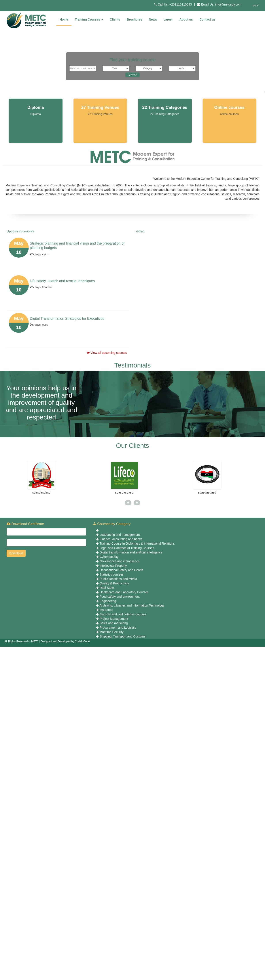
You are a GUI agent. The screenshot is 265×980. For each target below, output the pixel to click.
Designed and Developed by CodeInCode (65, 641)
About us (186, 19)
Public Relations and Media (118, 579)
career (168, 19)
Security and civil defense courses (123, 614)
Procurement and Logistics (118, 628)
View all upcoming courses (107, 353)
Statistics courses (112, 574)
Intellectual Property (113, 566)
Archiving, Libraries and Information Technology (132, 605)
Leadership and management (120, 535)
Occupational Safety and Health (121, 570)
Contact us (207, 19)
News (153, 19)
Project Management (114, 619)
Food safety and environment (120, 597)
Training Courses (89, 19)
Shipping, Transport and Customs (123, 636)
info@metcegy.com (228, 4)
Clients (115, 19)
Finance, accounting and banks (121, 539)
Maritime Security (112, 632)
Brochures (134, 19)
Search (132, 75)
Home (64, 19)
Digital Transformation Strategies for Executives (67, 319)
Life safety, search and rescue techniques (62, 281)
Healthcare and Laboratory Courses (124, 592)
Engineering (108, 601)
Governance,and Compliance (120, 561)
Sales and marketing (114, 623)
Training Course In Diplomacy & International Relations (137, 544)
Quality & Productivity (114, 583)
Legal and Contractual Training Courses (127, 548)
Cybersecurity (109, 557)
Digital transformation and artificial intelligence (131, 552)
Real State (107, 588)
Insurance (106, 610)
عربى (256, 4)
